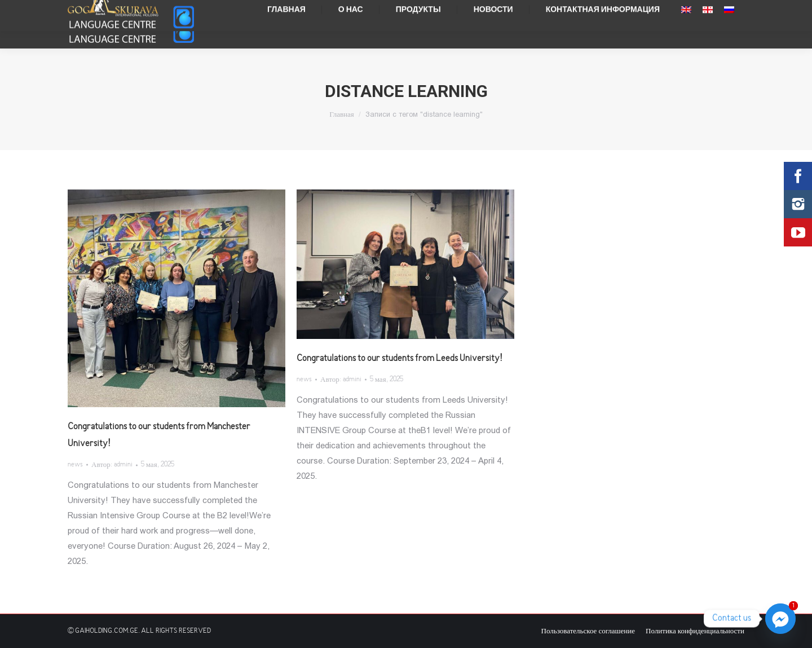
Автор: (112, 465)
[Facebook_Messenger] (780, 619)
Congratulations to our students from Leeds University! (400, 359)
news (75, 465)
